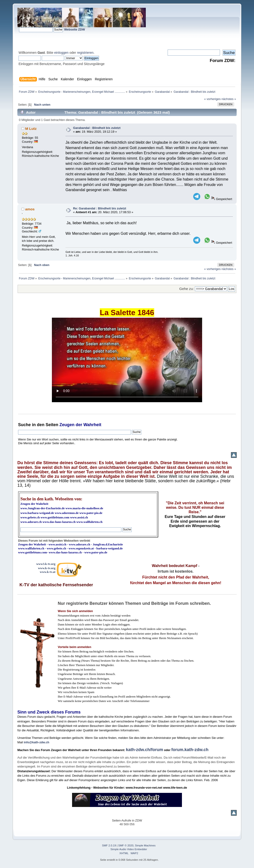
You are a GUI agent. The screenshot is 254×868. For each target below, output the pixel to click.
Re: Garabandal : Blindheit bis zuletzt (100, 208)
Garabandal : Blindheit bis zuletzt (97, 128)
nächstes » (229, 99)
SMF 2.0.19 (109, 845)
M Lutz (31, 129)
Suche (24, 425)
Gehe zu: (186, 289)
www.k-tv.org (47, 568)
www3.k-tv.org (46, 564)
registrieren (85, 53)
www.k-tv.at (48, 572)
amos (30, 209)
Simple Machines (145, 845)
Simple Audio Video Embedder (129, 849)
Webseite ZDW (75, 29)
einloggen (61, 53)
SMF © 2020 (126, 845)
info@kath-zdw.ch (37, 742)
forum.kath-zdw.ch (190, 750)
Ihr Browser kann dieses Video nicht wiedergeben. (127, 360)
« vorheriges (212, 99)
